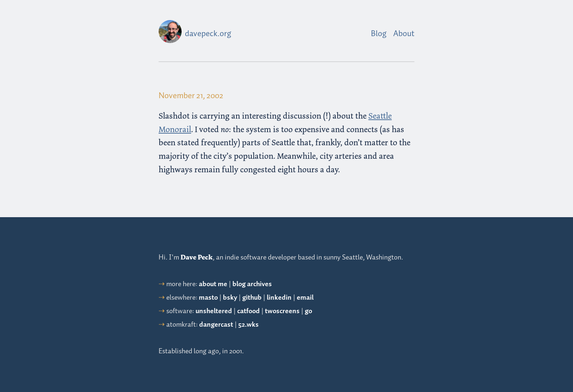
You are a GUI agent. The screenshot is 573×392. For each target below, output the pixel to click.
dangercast (216, 325)
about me (213, 284)
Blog (379, 34)
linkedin (279, 298)
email (305, 298)
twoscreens (282, 311)
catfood (248, 311)
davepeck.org (208, 34)
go (308, 311)
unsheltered (214, 311)
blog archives (252, 284)
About (404, 34)
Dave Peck (197, 257)
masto (208, 298)
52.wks (248, 325)
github (252, 298)
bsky (230, 298)
